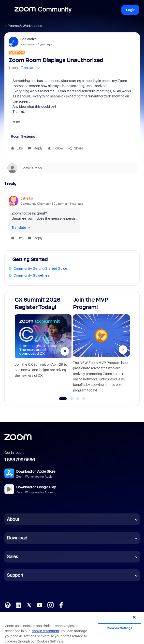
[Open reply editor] (72, 168)
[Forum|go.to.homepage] (43, 10)
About (13, 519)
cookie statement (45, 631)
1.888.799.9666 (20, 460)
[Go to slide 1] (63, 399)
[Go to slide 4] (84, 399)
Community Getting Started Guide (40, 268)
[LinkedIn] (18, 605)
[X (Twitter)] (29, 605)
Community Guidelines (31, 275)
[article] (72, 219)
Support (15, 575)
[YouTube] (40, 605)
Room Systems (23, 136)
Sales (12, 557)
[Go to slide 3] (78, 399)
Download (17, 538)
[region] (72, 628)
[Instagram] (50, 605)
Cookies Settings (120, 628)
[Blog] (8, 605)
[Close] (134, 617)
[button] (7, 10)
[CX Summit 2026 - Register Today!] (43, 346)
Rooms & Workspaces (25, 26)
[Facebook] (61, 605)
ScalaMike (29, 39)
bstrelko (27, 198)
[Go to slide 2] (72, 399)
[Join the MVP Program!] (101, 346)
